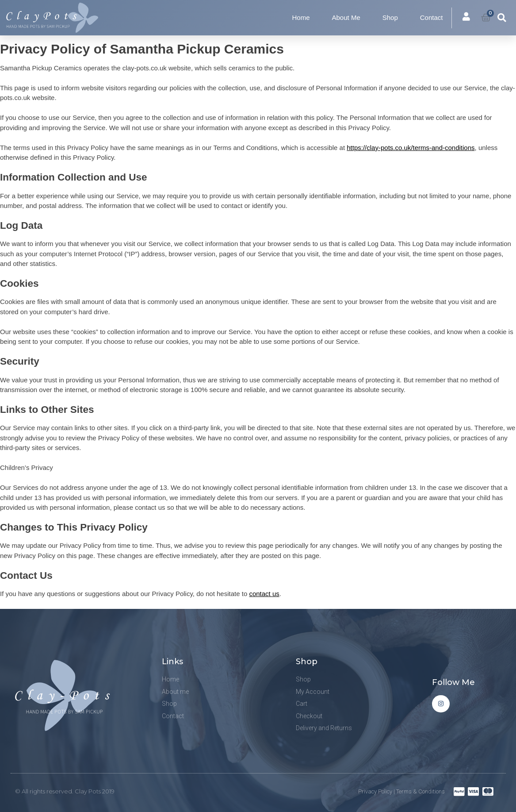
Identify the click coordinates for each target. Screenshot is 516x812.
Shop (390, 17)
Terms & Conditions (420, 791)
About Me (346, 17)
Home (301, 17)
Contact (432, 17)
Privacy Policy (375, 791)
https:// (411, 148)
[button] (502, 18)
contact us (264, 594)
